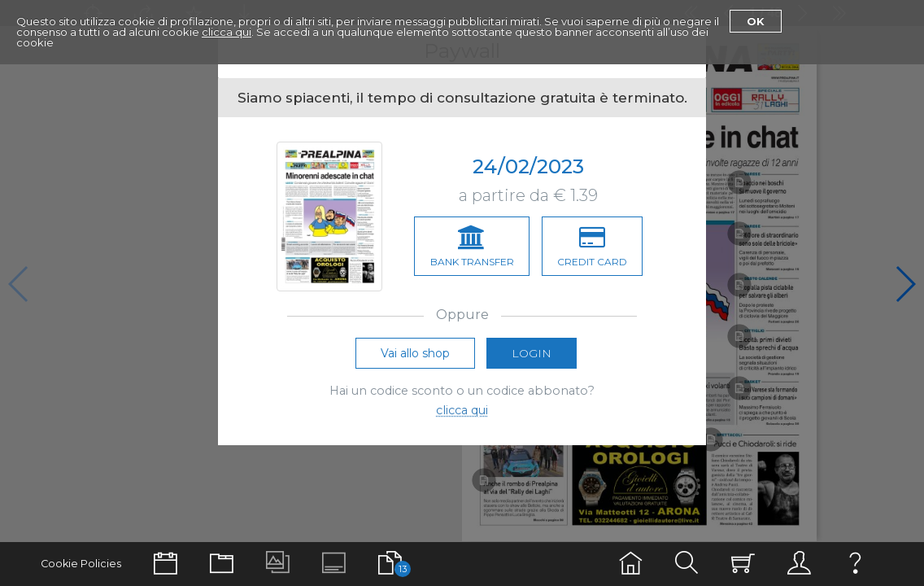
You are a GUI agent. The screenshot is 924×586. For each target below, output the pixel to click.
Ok (756, 21)
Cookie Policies (81, 564)
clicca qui (227, 32)
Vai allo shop (415, 353)
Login (532, 353)
